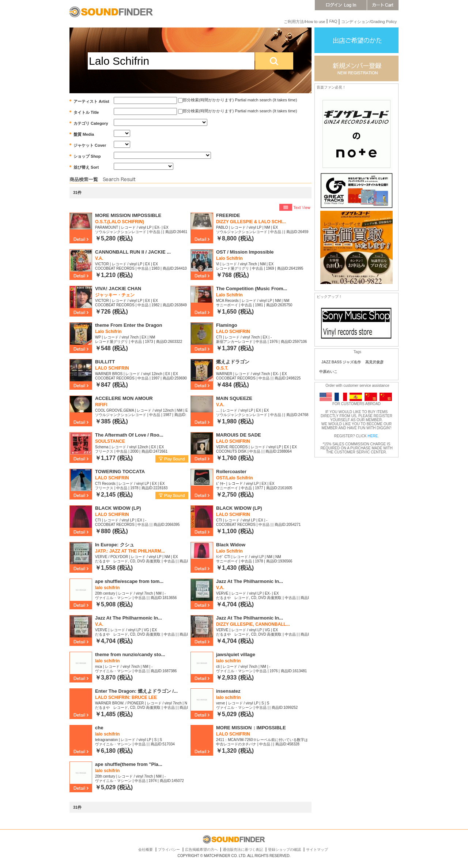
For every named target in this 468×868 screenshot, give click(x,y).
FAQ (333, 21)
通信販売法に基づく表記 (243, 850)
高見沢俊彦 (374, 362)
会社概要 (146, 850)
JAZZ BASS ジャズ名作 (341, 362)
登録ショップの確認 (284, 850)
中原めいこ (328, 372)
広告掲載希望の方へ (201, 850)
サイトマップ (317, 850)
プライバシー (169, 850)
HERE (373, 436)
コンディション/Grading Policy (369, 22)
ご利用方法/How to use (304, 22)
